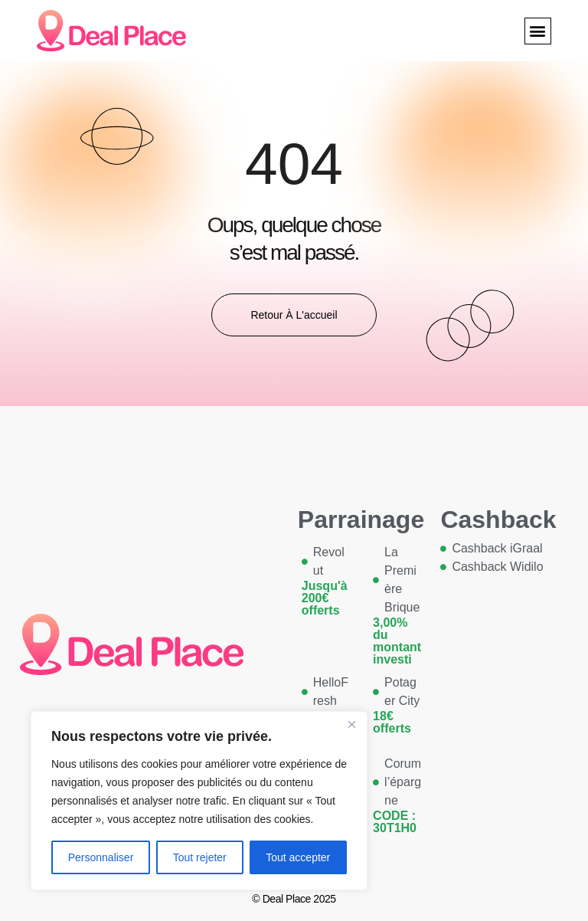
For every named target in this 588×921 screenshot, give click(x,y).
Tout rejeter (200, 857)
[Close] (351, 724)
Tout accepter (298, 857)
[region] (199, 801)
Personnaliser (101, 857)
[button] (538, 31)
